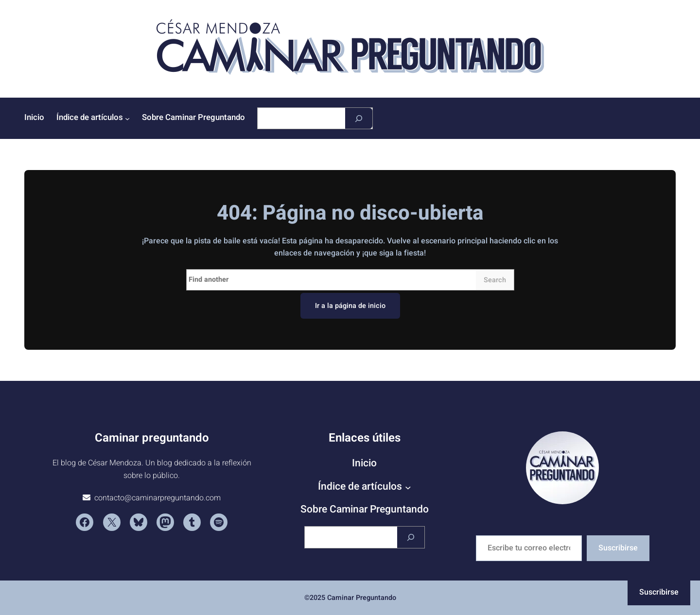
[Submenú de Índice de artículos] (127, 119)
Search (495, 280)
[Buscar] (359, 118)
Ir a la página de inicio (350, 306)
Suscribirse (618, 548)
